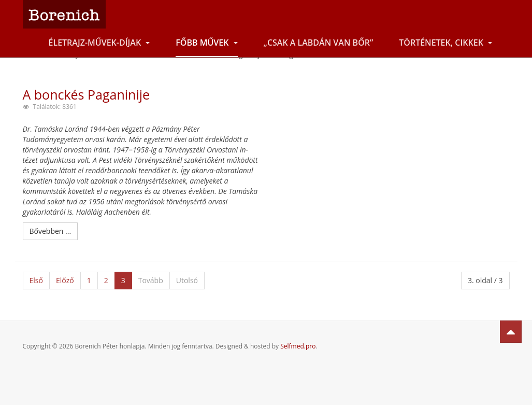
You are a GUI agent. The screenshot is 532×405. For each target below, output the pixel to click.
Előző (65, 280)
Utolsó (187, 280)
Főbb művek (206, 43)
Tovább (151, 280)
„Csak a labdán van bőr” (319, 43)
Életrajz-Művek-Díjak (99, 43)
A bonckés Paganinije (87, 94)
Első (36, 280)
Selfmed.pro (298, 346)
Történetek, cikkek (445, 43)
